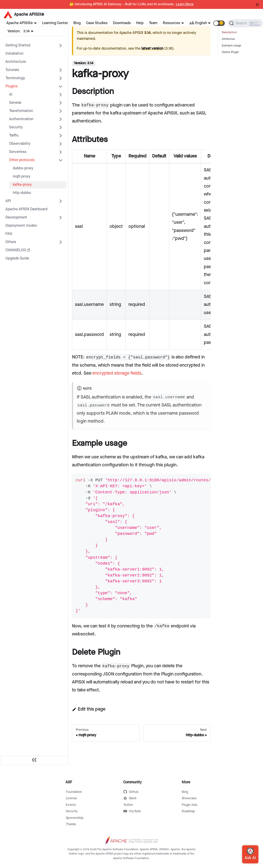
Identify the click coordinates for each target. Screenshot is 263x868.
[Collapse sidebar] (34, 760)
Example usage (231, 46)
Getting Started (18, 45)
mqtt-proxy (22, 176)
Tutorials (12, 70)
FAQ (9, 234)
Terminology (15, 78)
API (8, 201)
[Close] (257, 5)
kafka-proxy (22, 185)
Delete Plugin (230, 52)
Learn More (185, 4)
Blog (77, 23)
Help (140, 23)
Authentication (21, 119)
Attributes (228, 39)
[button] (219, 23)
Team (153, 23)
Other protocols (22, 160)
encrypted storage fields (117, 373)
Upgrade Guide (17, 258)
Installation (14, 54)
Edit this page (89, 709)
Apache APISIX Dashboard (26, 209)
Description (229, 32)
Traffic (14, 136)
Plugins (11, 86)
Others (11, 242)
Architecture (16, 62)
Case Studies (97, 23)
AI (11, 95)
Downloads (122, 23)
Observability (20, 144)
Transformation (21, 111)
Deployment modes (21, 226)
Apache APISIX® (20, 23)
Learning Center (55, 23)
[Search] (245, 23)
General (15, 103)
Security (16, 127)
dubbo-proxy (23, 168)
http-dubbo (22, 193)
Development (16, 217)
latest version (152, 49)
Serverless (18, 152)
